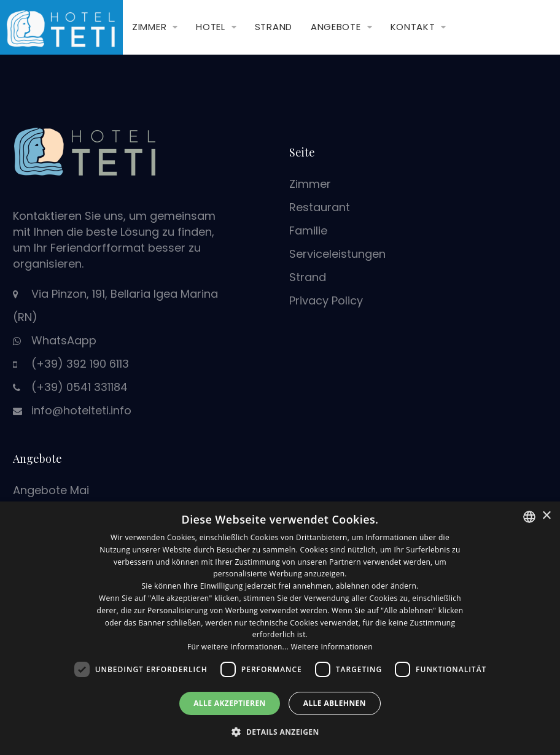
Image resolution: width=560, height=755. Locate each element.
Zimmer (149, 27)
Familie (308, 230)
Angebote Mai (51, 490)
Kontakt (413, 27)
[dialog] (280, 628)
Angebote (336, 27)
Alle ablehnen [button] (335, 703)
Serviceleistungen (337, 254)
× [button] (546, 516)
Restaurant (320, 207)
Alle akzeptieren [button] (230, 703)
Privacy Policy (326, 300)
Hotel (211, 27)
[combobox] (529, 517)
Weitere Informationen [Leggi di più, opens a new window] (332, 647)
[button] (280, 732)
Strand (274, 27)
